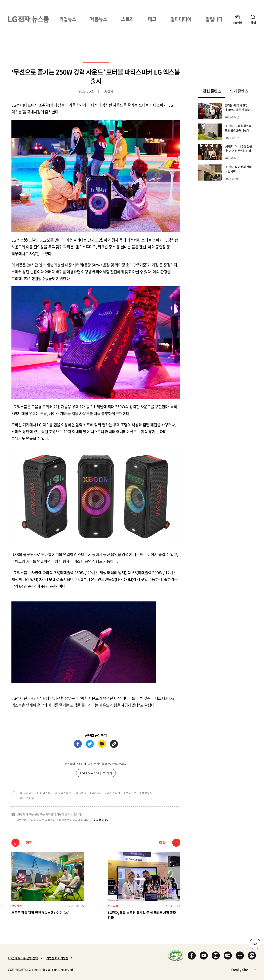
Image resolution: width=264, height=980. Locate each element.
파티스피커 (28, 798)
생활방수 (147, 793)
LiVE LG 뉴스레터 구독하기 (96, 773)
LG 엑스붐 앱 (64, 793)
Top (255, 944)
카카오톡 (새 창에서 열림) (102, 744)
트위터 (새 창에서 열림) (90, 744)
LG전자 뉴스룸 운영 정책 (23, 958)
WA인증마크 (176, 955)
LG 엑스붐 (45, 793)
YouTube (204, 955)
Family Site (244, 969)
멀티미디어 (181, 19)
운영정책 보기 (101, 820)
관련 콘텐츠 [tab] (214, 91)
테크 (152, 19)
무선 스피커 (113, 793)
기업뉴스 (68, 19)
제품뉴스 (99, 19)
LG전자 (82, 793)
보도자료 (131, 793)
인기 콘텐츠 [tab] (239, 91)
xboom (96, 793)
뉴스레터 (237, 23)
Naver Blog (228, 955)
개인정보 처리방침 (57, 958)
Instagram (216, 955)
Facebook (192, 955)
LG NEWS (27, 793)
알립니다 (214, 19)
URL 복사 (114, 744)
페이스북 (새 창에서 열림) (78, 744)
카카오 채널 (252, 955)
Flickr (240, 955)
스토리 (127, 19)
